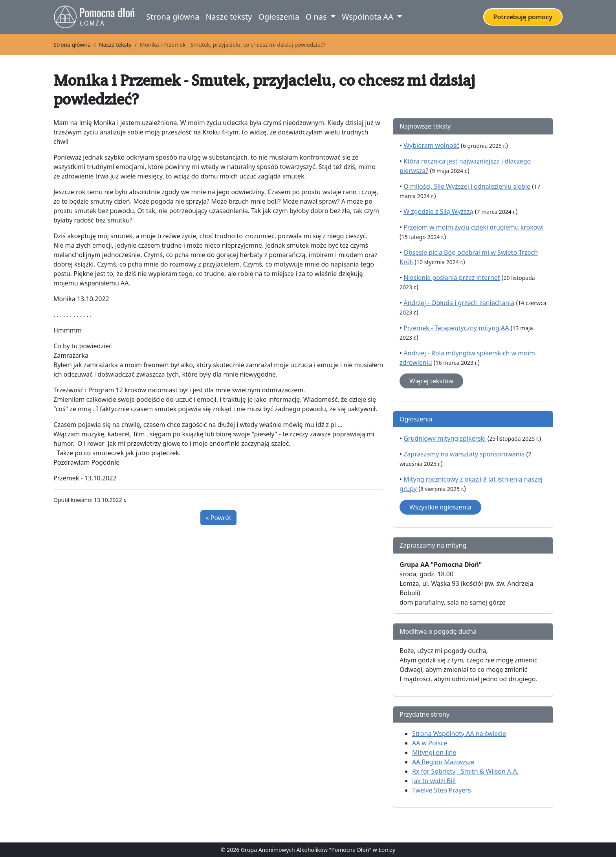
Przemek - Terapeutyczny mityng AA (457, 328)
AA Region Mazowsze (443, 762)
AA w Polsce (430, 743)
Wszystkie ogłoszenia (440, 507)
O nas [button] (317, 17)
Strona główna (173, 17)
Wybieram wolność (431, 145)
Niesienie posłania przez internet (452, 278)
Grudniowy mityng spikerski (445, 438)
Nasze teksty (229, 17)
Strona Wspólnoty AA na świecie (459, 734)
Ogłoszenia (279, 17)
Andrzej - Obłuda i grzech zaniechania (459, 303)
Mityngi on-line (434, 752)
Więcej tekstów (431, 381)
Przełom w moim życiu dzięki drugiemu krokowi (474, 227)
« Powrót (218, 518)
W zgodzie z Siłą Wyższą (438, 211)
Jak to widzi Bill (434, 781)
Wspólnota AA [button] (368, 17)
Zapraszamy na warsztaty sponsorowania (464, 454)
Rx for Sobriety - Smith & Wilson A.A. (465, 771)
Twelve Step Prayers (442, 790)
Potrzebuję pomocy (523, 17)
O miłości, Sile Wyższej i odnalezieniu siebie (467, 186)
